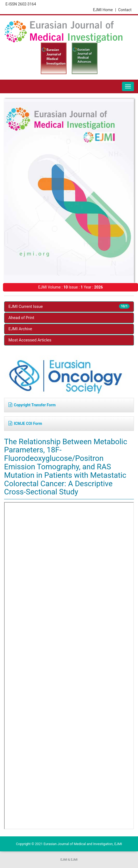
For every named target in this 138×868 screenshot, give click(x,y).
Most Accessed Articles (30, 340)
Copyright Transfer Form (32, 405)
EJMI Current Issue (69, 306)
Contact (125, 10)
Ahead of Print (21, 318)
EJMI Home (104, 10)
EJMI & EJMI (69, 860)
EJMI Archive (20, 329)
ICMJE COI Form (25, 424)
